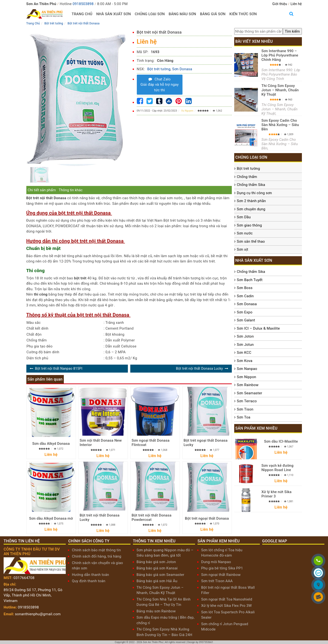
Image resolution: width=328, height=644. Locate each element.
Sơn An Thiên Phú (153, 642)
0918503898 (83, 4)
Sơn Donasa (182, 69)
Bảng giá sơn (213, 14)
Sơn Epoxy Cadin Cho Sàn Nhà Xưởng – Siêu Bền (280, 125)
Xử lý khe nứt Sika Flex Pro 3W (226, 606)
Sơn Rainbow (248, 385)
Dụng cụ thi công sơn (254, 193)
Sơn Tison (245, 409)
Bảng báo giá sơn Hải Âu (157, 581)
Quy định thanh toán (88, 581)
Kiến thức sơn (243, 14)
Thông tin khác (71, 190)
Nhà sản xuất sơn (113, 14)
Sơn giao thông (249, 225)
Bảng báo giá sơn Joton (156, 562)
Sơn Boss (245, 288)
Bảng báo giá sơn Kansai (157, 568)
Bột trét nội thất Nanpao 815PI (59, 368)
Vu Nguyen (187, 111)
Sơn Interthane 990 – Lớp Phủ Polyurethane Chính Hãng (280, 55)
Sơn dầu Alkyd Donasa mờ (51, 518)
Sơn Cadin (245, 296)
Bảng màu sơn (182, 14)
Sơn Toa (244, 417)
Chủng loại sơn (150, 14)
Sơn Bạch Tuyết (250, 280)
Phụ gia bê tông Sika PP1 (222, 568)
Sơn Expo (245, 312)
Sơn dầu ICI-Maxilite (281, 441)
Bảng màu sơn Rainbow (156, 611)
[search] (292, 32)
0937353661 (206, 642)
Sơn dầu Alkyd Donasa (51, 444)
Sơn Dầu (244, 217)
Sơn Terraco (247, 401)
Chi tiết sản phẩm (42, 190)
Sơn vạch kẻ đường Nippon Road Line (278, 468)
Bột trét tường (159, 69)
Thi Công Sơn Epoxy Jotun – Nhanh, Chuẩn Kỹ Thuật (280, 90)
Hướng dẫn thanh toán (90, 575)
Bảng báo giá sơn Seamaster (160, 575)
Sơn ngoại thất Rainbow (221, 575)
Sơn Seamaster (250, 393)
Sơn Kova (245, 361)
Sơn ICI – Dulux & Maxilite (258, 328)
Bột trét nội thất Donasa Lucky (199, 368)
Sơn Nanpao (247, 369)
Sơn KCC (244, 353)
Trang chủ (82, 14)
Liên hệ (296, 4)
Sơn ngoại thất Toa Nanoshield (227, 599)
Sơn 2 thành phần (251, 201)
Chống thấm (247, 177)
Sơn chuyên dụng (251, 209)
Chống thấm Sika (251, 185)
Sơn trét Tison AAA (217, 581)
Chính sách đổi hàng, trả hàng (96, 556)
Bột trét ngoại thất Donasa (207, 518)
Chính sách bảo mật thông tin (96, 550)
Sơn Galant (246, 320)
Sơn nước (245, 233)
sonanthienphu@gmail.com (38, 614)
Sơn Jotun (245, 345)
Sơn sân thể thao (251, 241)
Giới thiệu (280, 4)
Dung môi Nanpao (216, 562)
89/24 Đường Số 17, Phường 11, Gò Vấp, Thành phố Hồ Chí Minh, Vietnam (33, 595)
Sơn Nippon (247, 377)
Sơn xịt (243, 249)
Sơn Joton (245, 336)
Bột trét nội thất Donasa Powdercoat (152, 517)
